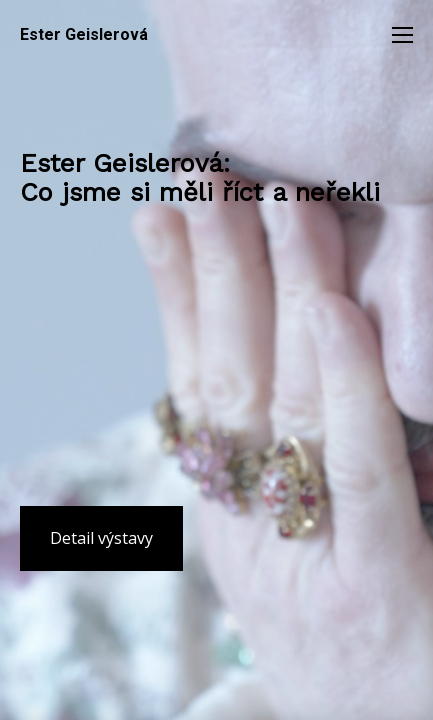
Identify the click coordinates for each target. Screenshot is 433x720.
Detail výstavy (101, 538)
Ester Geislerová (84, 35)
